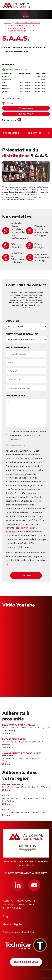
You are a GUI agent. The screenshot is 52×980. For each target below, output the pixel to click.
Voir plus (30, 199)
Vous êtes (12, 321)
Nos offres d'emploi (26, 962)
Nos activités (33, 133)
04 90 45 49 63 (14, 98)
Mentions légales (13, 924)
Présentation (11, 133)
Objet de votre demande (22, 334)
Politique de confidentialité (18, 932)
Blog (5, 916)
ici (7, 564)
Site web (11, 103)
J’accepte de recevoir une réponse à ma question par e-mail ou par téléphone (28, 435)
